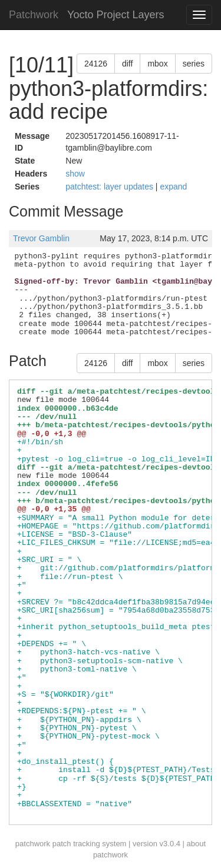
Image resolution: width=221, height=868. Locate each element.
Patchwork (34, 15)
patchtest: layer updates (111, 187)
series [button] (194, 64)
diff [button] (127, 64)
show (75, 174)
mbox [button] (157, 64)
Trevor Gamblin (41, 238)
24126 (96, 64)
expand (173, 187)
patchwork (33, 844)
